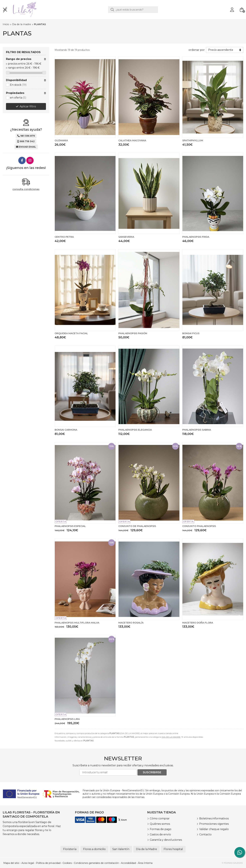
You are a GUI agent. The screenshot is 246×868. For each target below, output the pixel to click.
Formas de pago (161, 829)
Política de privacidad (48, 863)
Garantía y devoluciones (166, 840)
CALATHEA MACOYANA (132, 140)
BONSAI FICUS (191, 333)
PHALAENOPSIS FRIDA (196, 237)
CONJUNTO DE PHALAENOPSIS (137, 526)
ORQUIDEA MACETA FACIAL (71, 333)
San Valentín (121, 849)
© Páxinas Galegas (232, 863)
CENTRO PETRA (64, 237)
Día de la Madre (146, 849)
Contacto (205, 834)
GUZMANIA (61, 140)
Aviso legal (28, 863)
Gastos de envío (160, 834)
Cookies (67, 863)
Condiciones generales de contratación (96, 863)
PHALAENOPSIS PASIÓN (133, 333)
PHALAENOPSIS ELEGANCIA (135, 430)
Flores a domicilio (94, 849)
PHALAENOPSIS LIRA (67, 719)
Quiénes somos (160, 824)
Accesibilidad (128, 863)
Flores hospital (173, 849)
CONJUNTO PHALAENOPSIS (199, 526)
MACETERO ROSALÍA (131, 623)
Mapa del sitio (11, 863)
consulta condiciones (26, 189)
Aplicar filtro (28, 106)
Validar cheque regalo (214, 829)
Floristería (70, 849)
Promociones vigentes (214, 824)
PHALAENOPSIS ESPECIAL (70, 526)
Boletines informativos (214, 818)
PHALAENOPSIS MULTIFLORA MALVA (77, 623)
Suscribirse (152, 772)
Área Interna (145, 863)
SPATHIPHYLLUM (193, 140)
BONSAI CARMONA (66, 430)
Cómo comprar (160, 818)
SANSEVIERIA (126, 237)
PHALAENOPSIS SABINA (197, 430)
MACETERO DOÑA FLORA (198, 623)
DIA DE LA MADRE (171, 737)
